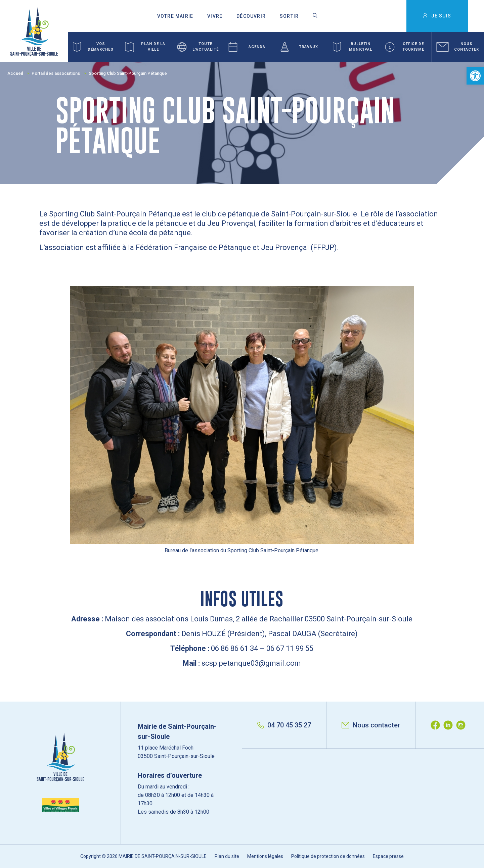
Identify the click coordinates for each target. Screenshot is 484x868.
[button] (475, 76)
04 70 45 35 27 (284, 725)
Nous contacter (371, 725)
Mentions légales (265, 856)
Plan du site (227, 856)
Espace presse (388, 856)
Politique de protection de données (328, 856)
